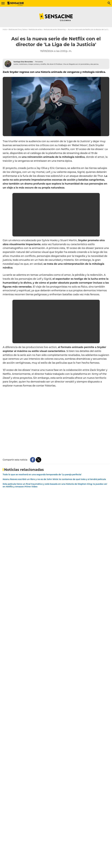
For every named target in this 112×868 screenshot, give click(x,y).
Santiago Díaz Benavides (23, 62)
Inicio (5, 29)
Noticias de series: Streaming (55, 29)
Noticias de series (35, 29)
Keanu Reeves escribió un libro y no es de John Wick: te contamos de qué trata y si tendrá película (54, 479)
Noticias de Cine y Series (18, 29)
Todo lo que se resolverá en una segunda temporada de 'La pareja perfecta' (42, 474)
